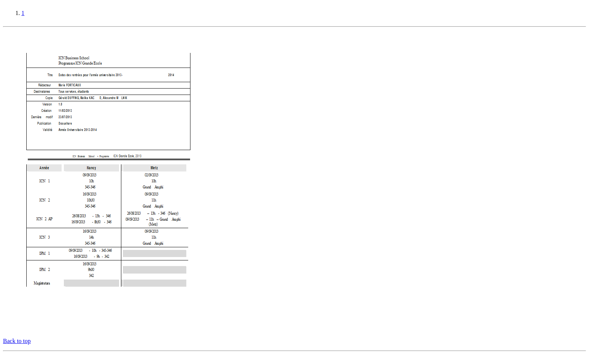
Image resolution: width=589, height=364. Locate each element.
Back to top (17, 341)
